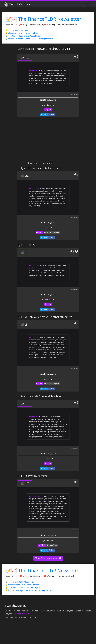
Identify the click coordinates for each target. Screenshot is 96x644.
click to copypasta (48, 100)
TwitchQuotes (17, 4)
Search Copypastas (47, 611)
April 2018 (48, 228)
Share (52, 115)
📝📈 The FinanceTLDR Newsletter (43, 19)
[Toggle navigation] (88, 4)
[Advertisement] (34, 141)
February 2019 (48, 459)
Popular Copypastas (30, 611)
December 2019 (48, 105)
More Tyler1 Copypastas (48, 558)
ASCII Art (61, 611)
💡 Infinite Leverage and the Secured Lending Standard (29, 39)
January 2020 (48, 541)
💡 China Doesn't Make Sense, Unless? (22, 33)
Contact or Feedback (24, 614)
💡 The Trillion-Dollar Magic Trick (20, 30)
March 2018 (48, 379)
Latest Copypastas (12, 611)
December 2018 (48, 300)
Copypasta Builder (73, 611)
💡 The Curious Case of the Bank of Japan (23, 36)
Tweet (44, 115)
